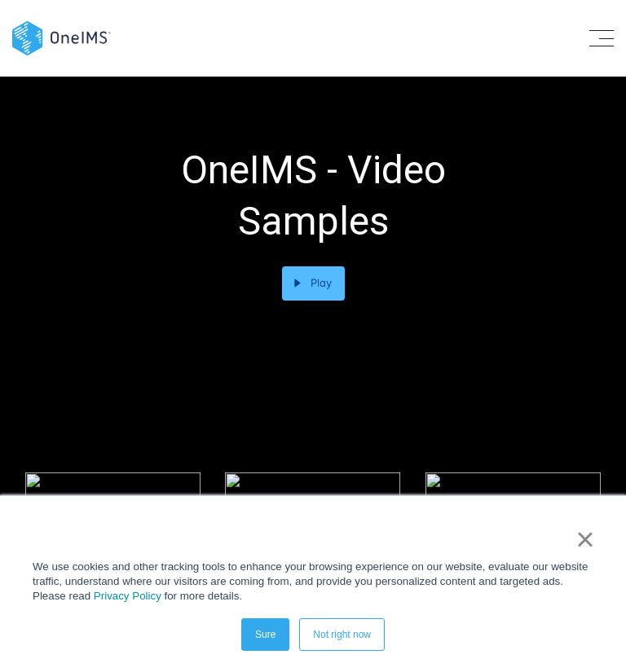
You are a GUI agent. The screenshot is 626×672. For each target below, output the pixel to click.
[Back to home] (62, 37)
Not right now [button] (342, 635)
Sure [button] (265, 635)
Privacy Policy (128, 596)
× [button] (585, 539)
